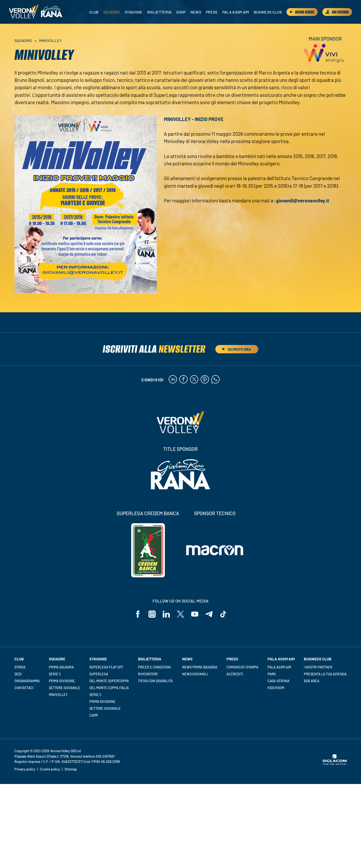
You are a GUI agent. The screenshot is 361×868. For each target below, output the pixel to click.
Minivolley (58, 695)
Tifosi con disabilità (155, 681)
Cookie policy (50, 769)
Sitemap (71, 769)
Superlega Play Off (106, 667)
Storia (20, 667)
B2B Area (312, 681)
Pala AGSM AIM (279, 667)
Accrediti (235, 674)
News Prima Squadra (200, 667)
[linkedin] (173, 380)
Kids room (276, 688)
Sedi (18, 674)
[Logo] (24, 12)
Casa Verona (278, 681)
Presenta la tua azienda (325, 674)
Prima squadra (61, 667)
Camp (94, 715)
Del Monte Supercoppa (109, 681)
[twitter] (194, 380)
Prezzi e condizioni (154, 667)
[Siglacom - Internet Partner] (335, 764)
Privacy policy (25, 769)
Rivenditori (148, 674)
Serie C (55, 674)
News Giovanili (195, 674)
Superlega (99, 674)
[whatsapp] (215, 380)
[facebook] (183, 380)
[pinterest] (205, 380)
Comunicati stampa (242, 667)
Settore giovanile (65, 688)
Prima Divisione (62, 681)
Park (272, 674)
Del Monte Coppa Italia (109, 688)
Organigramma (27, 681)
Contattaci (24, 688)
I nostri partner (318, 667)
